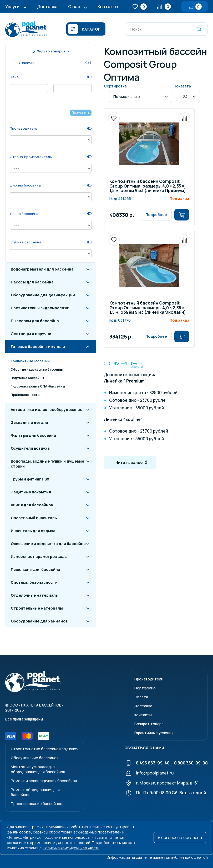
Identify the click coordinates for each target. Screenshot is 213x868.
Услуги (12, 7)
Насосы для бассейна (32, 282)
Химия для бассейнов (32, 505)
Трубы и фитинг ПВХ (30, 479)
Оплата (141, 697)
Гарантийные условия (154, 733)
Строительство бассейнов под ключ (45, 749)
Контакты (108, 7)
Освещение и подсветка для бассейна (48, 544)
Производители (149, 679)
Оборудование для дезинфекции (43, 295)
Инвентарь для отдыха (33, 531)
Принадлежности (25, 395)
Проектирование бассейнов (37, 804)
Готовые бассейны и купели (38, 347)
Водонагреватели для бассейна (42, 269)
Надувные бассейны (27, 378)
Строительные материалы (37, 608)
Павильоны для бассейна (35, 569)
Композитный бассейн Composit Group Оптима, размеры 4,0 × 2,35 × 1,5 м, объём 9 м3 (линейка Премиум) (148, 186)
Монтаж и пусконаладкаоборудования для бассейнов (38, 769)
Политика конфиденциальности (71, 848)
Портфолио (145, 688)
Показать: (183, 86)
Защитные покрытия (31, 492)
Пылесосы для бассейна (35, 321)
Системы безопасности (34, 582)
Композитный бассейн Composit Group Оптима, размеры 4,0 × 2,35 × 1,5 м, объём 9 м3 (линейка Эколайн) (148, 308)
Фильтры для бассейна (33, 435)
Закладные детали (29, 422)
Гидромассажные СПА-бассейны (38, 386)
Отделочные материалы (35, 595)
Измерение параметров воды (39, 556)
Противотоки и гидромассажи (40, 308)
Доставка (47, 7)
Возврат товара (149, 724)
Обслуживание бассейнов (35, 758)
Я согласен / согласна (180, 837)
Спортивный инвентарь (34, 518)
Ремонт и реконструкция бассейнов (44, 781)
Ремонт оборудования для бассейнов (35, 792)
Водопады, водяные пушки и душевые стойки (47, 464)
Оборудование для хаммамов (39, 621)
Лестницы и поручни (31, 334)
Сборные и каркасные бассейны (37, 369)
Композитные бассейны (30, 361)
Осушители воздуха (30, 448)
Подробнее (156, 215)
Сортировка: (116, 86)
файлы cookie (19, 832)
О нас (74, 7)
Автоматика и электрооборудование (47, 410)
